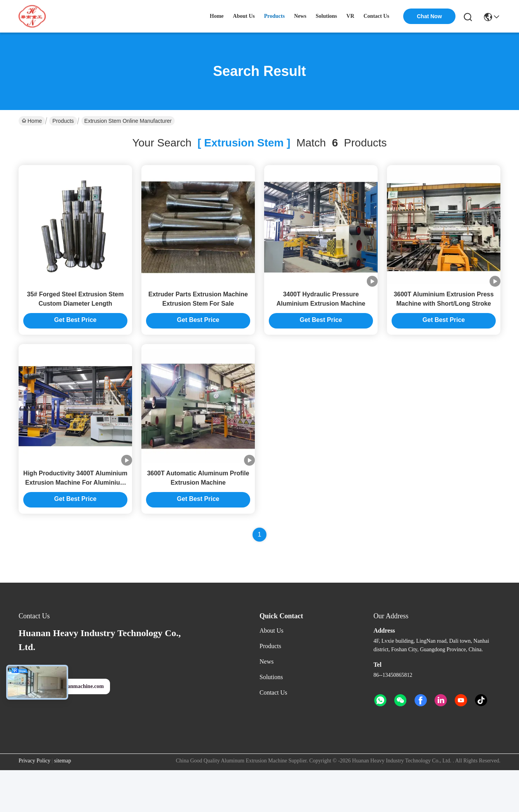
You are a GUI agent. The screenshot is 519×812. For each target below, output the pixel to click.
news (300, 16)
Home (217, 16)
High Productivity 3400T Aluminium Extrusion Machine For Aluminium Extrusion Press (75, 483)
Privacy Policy (34, 761)
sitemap (63, 761)
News (266, 661)
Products (63, 121)
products (274, 16)
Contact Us (273, 692)
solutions (326, 16)
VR (350, 16)
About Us (272, 631)
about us (244, 16)
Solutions (271, 677)
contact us (377, 16)
